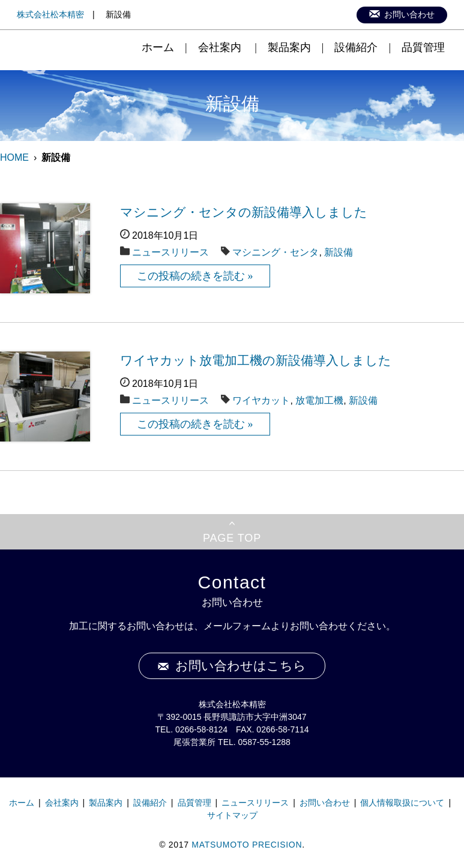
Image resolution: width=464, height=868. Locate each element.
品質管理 (423, 47)
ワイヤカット (261, 400)
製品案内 (289, 47)
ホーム (158, 47)
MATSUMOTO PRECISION (247, 845)
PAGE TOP (232, 538)
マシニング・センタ (276, 252)
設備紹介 (356, 47)
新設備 (339, 252)
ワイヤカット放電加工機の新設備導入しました (256, 361)
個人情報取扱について (402, 803)
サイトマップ (232, 815)
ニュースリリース (170, 252)
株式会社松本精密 (50, 14)
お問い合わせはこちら (241, 666)
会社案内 (220, 47)
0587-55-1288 (264, 742)
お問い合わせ (409, 15)
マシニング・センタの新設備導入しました (244, 212)
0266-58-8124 (201, 729)
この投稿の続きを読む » (195, 276)
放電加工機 (319, 400)
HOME (14, 157)
